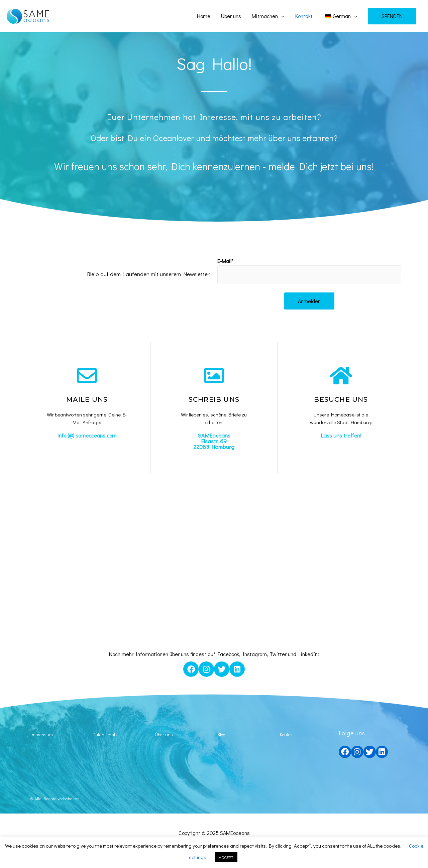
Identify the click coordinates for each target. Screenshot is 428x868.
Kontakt (304, 16)
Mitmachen (265, 16)
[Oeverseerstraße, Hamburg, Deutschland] (214, 564)
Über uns (231, 16)
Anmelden (309, 302)
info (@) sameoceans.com (87, 436)
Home (204, 16)
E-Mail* (225, 261)
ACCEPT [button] (226, 857)
